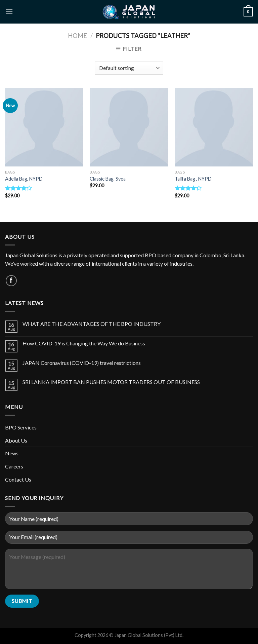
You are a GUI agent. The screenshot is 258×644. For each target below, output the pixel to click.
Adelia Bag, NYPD (24, 179)
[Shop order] (129, 68)
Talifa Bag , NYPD (193, 179)
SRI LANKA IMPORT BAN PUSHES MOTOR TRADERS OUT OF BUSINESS (111, 382)
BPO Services (21, 427)
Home (77, 36)
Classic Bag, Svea (108, 179)
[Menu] (9, 12)
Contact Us (18, 479)
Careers (14, 466)
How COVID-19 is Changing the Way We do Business (84, 343)
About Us (16, 440)
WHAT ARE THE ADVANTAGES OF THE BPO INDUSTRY (92, 324)
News (12, 453)
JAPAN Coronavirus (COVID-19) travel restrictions (82, 363)
